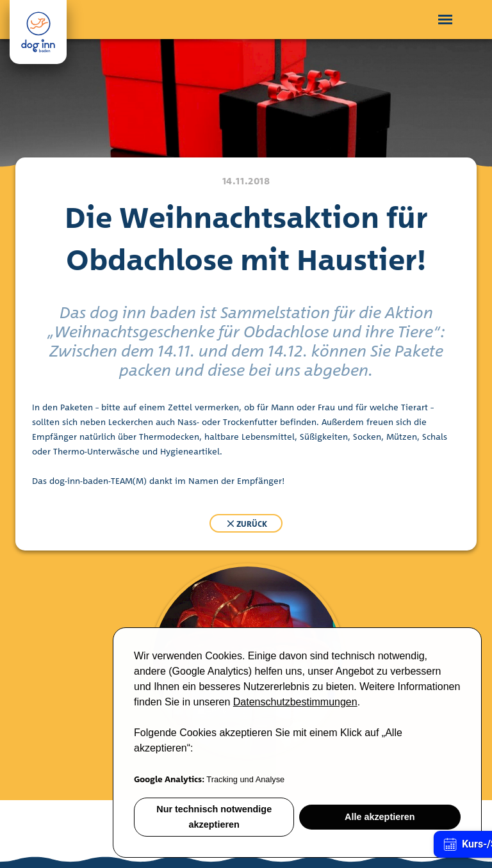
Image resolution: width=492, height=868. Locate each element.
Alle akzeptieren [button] (380, 817)
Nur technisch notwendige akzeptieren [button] (214, 817)
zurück (246, 524)
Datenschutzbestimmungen (295, 702)
